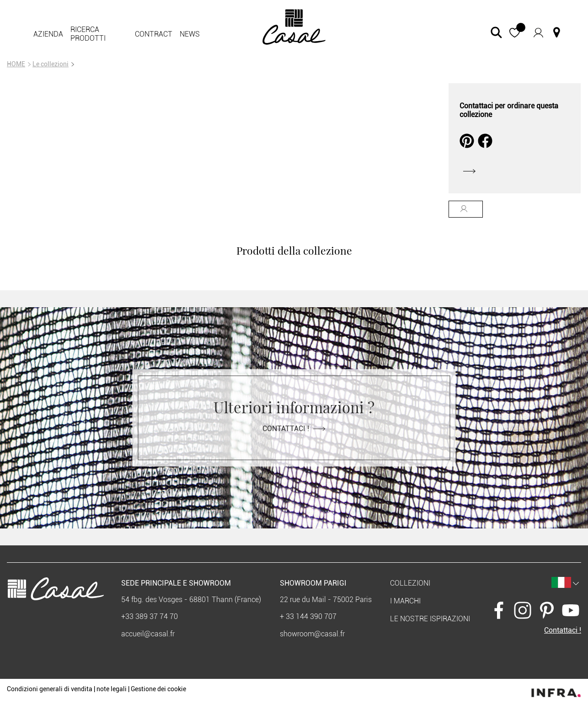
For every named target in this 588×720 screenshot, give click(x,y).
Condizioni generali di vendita (50, 689)
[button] (515, 33)
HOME (16, 64)
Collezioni (410, 583)
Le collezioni (51, 64)
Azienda (48, 34)
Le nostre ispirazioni (430, 619)
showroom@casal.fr (312, 634)
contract (154, 34)
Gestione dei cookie (158, 689)
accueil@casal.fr (148, 634)
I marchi (405, 601)
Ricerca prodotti (88, 34)
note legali (112, 689)
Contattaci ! (294, 428)
